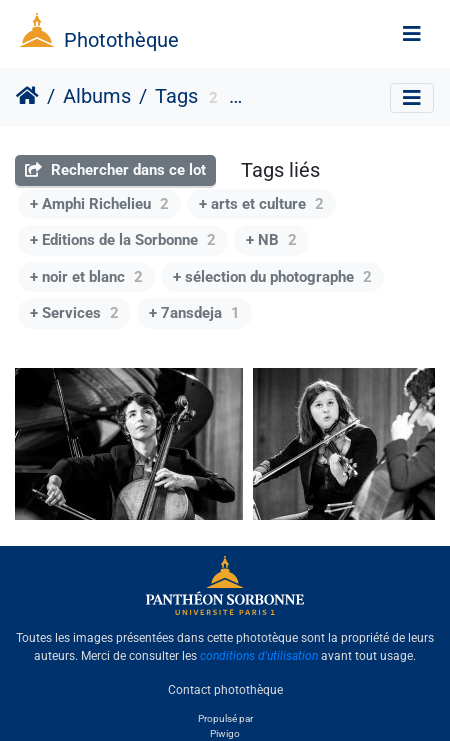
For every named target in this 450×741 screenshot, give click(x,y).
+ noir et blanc (86, 277)
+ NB (271, 240)
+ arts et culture (261, 204)
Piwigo (225, 733)
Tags (176, 96)
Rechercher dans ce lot (115, 170)
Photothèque (121, 40)
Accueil (27, 96)
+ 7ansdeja (194, 313)
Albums (97, 96)
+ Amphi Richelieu (99, 204)
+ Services (74, 313)
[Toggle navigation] (412, 34)
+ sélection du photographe (272, 277)
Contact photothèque (225, 690)
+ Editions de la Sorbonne (123, 240)
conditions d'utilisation (259, 656)
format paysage (296, 99)
